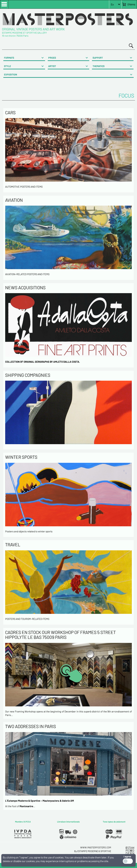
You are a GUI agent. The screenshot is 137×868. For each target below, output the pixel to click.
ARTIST (52, 66)
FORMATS (9, 58)
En (112, 4)
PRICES (52, 58)
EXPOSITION (11, 75)
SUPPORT (98, 58)
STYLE (7, 66)
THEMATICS (99, 66)
